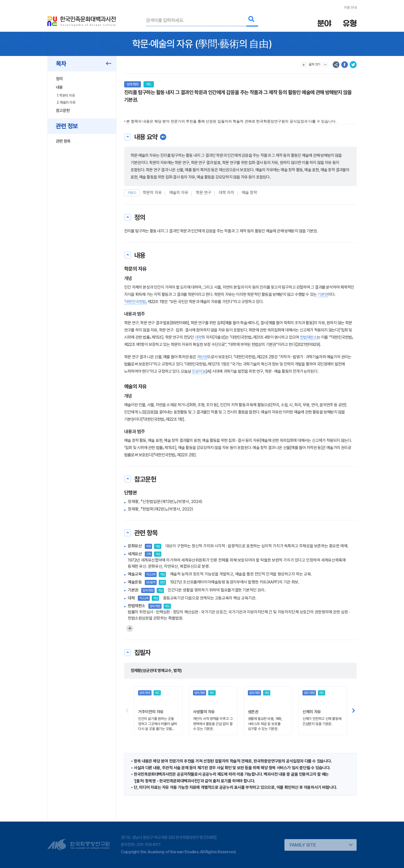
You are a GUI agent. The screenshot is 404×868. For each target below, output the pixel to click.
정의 (59, 79)
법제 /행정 (133, 84)
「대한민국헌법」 (136, 302)
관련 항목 (63, 141)
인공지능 (199, 371)
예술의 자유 (179, 193)
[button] (354, 711)
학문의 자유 (152, 193)
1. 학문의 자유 (66, 95)
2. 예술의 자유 (66, 102)
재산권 (202, 357)
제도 (149, 84)
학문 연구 (204, 193)
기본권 (323, 294)
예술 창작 (249, 193)
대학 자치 (226, 193)
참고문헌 (63, 111)
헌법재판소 (308, 337)
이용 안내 (350, 7)
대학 (198, 337)
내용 (59, 87)
